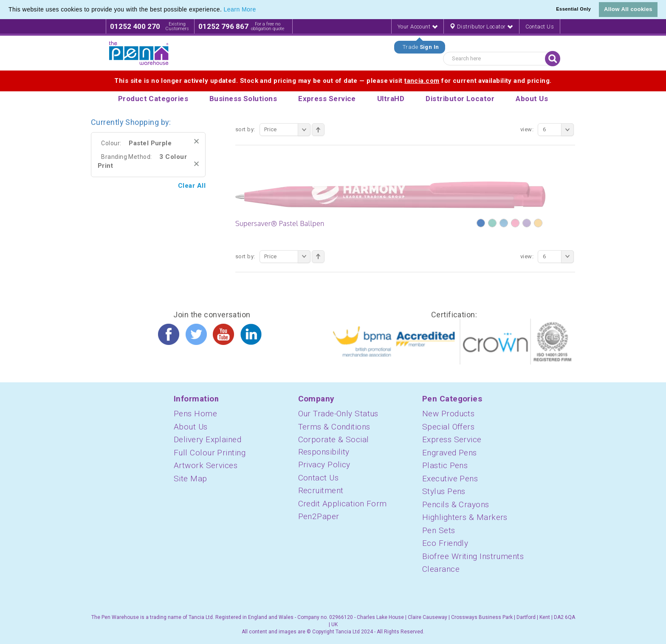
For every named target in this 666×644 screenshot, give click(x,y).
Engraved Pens (450, 453)
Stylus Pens (444, 491)
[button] (259, 10)
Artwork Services (206, 465)
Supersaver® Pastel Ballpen (280, 223)
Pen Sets (439, 530)
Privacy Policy (324, 465)
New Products (448, 414)
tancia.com (422, 81)
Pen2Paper (319, 516)
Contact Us (540, 27)
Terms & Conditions (334, 427)
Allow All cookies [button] (628, 9)
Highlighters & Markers (465, 517)
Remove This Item (196, 141)
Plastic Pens (445, 465)
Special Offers (448, 427)
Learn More (240, 9)
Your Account (418, 27)
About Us (191, 427)
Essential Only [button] (573, 9)
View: (527, 129)
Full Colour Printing (210, 453)
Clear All (192, 186)
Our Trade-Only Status (338, 414)
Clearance (441, 569)
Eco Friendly (445, 543)
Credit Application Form (343, 504)
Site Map (190, 479)
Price (287, 130)
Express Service (452, 439)
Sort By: (245, 129)
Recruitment (321, 490)
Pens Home (195, 414)
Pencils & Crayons (456, 504)
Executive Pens (450, 479)
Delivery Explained (207, 439)
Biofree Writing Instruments (473, 556)
